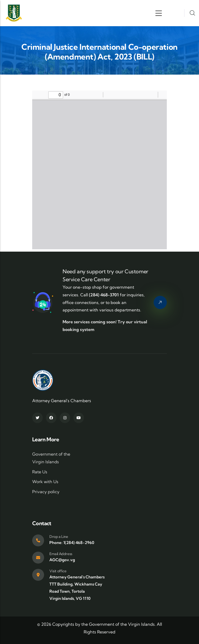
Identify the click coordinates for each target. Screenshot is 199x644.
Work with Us (45, 482)
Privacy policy (46, 492)
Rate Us (40, 472)
